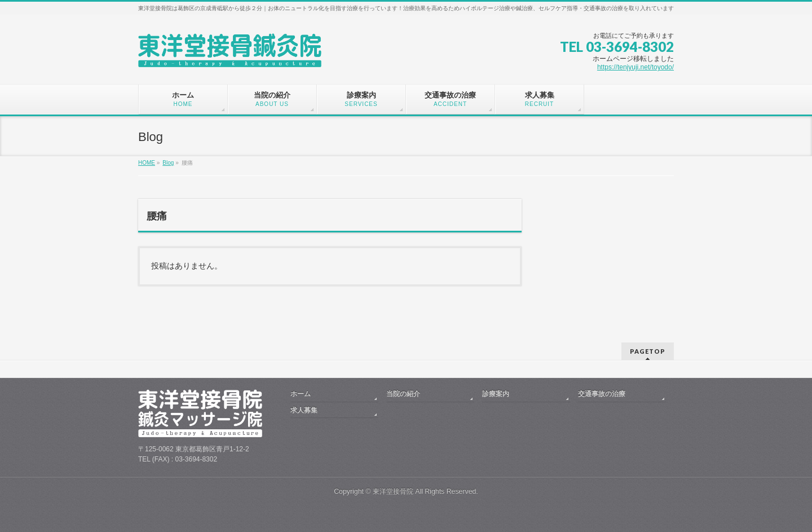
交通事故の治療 (602, 394)
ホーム (301, 394)
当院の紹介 (403, 394)
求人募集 (304, 410)
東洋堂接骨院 (393, 491)
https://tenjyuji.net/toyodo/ (636, 67)
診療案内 (496, 394)
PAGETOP (648, 351)
